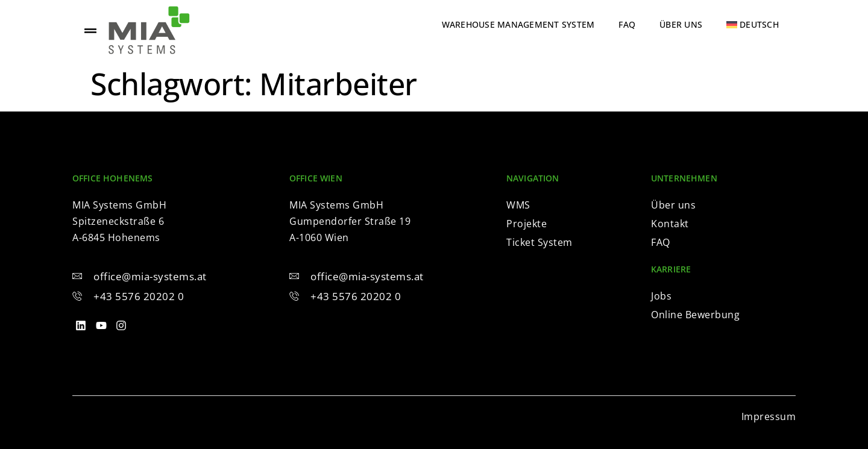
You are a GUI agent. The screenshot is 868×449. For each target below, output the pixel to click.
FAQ (627, 24)
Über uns (681, 24)
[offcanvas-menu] (90, 30)
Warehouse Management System (518, 24)
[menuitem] (753, 24)
